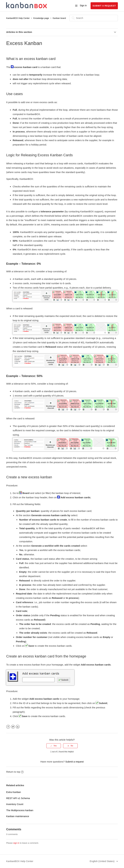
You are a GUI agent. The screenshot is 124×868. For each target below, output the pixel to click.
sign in (16, 843)
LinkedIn (18, 727)
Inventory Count (15, 804)
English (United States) (103, 861)
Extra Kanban (13, 792)
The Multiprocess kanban (20, 810)
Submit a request (104, 6)
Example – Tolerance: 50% (24, 376)
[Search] (94, 18)
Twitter (13, 727)
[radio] (54, 746)
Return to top (15, 772)
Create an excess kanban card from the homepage (46, 656)
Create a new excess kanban (29, 477)
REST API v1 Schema (18, 798)
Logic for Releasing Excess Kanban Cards (39, 155)
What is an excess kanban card (31, 59)
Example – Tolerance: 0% (23, 264)
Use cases (14, 94)
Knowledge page (41, 18)
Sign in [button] (83, 5)
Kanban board (59, 18)
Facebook (8, 727)
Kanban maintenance (18, 816)
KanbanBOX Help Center (18, 18)
